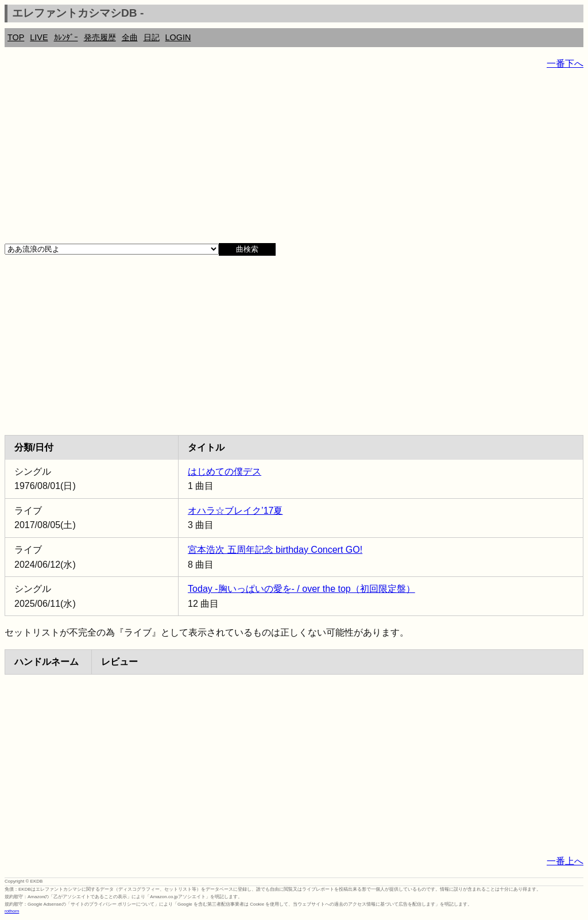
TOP (16, 37)
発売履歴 (100, 37)
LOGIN (178, 37)
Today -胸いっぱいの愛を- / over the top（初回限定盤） (301, 589)
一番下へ (565, 63)
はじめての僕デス (225, 471)
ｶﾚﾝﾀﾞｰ (66, 37)
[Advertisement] (294, 161)
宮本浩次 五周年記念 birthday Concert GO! (275, 550)
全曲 (130, 37)
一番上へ (565, 861)
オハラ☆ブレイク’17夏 (235, 511)
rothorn (12, 911)
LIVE (39, 37)
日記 (152, 37)
